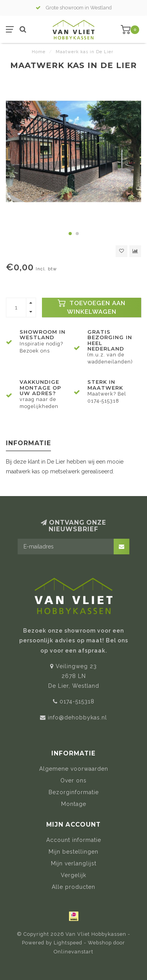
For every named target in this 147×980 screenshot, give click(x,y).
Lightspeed (68, 943)
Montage (74, 804)
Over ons (73, 780)
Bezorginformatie (74, 792)
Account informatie (74, 840)
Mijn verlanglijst (74, 863)
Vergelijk (73, 875)
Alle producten (73, 887)
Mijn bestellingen (73, 852)
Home (39, 52)
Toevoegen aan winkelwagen (92, 307)
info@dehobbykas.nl (77, 717)
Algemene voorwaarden (74, 769)
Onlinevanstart (73, 952)
